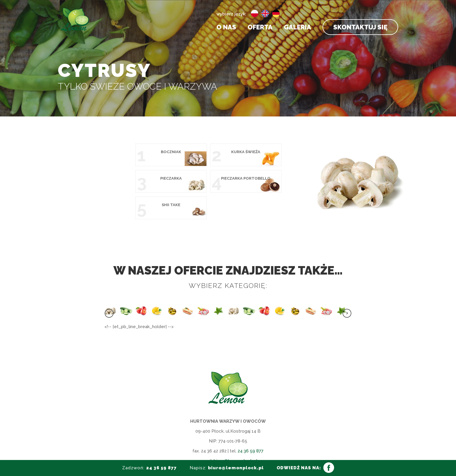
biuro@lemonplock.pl (236, 434)
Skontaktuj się (360, 27)
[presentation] (109, 288)
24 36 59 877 (251, 424)
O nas (226, 28)
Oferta (260, 28)
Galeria (298, 28)
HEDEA (289, 455)
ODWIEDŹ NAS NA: (299, 468)
